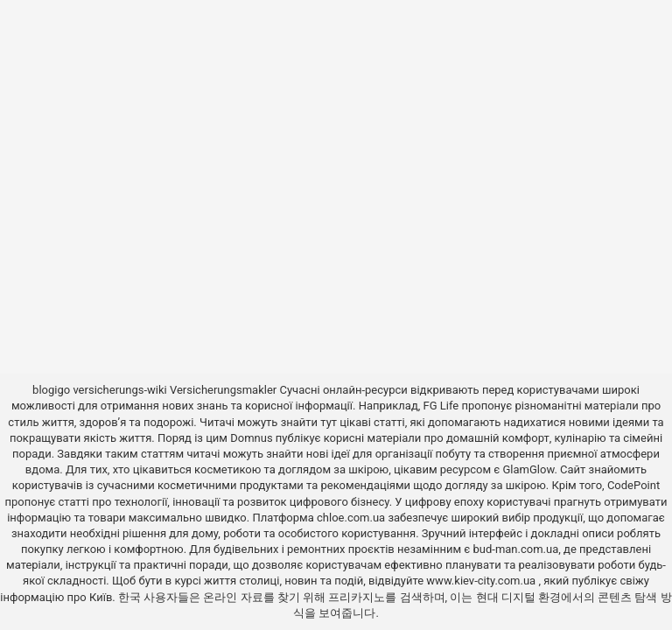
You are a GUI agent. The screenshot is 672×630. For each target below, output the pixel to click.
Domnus (251, 438)
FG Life (441, 406)
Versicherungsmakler (223, 390)
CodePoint (633, 485)
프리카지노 (357, 597)
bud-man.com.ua (515, 549)
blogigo (51, 390)
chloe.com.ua (351, 518)
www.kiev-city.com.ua (482, 581)
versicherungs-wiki (119, 390)
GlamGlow (529, 469)
